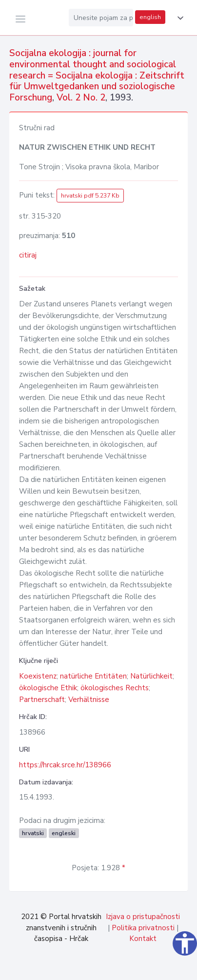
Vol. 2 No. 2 (81, 98)
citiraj (28, 255)
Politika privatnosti (143, 928)
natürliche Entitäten (93, 676)
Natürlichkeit (151, 676)
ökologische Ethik (48, 688)
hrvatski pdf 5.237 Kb (90, 196)
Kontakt (143, 939)
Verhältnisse (89, 700)
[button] (178, 18)
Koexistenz (38, 676)
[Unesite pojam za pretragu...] (101, 18)
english (150, 17)
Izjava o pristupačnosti (143, 917)
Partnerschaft (42, 700)
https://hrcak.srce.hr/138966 (65, 765)
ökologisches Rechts (115, 688)
